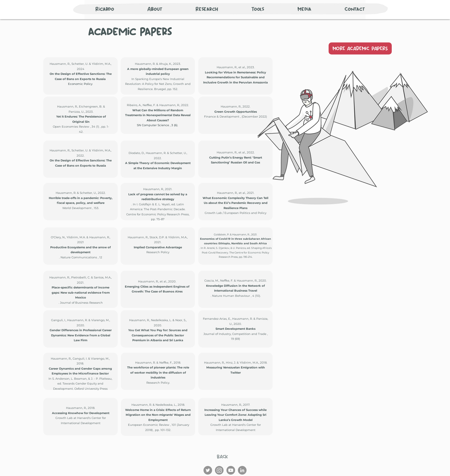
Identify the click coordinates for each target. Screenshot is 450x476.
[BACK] (223, 457)
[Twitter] (208, 470)
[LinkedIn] (242, 470)
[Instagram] (219, 470)
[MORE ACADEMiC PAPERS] (360, 48)
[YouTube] (231, 470)
